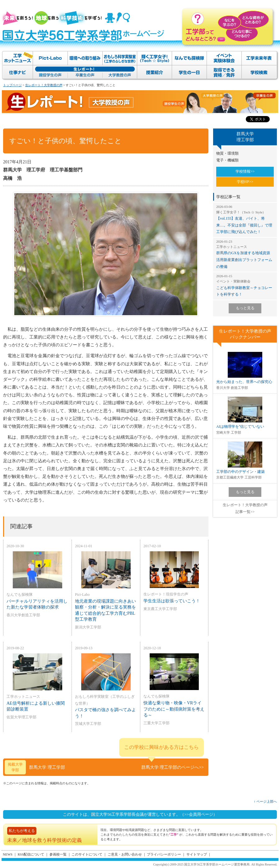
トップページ (12, 85)
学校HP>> (245, 182)
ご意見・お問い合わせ (125, 854)
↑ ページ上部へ (265, 801)
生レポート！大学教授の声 (44, 85)
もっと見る (245, 308)
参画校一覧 (58, 854)
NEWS (8, 854)
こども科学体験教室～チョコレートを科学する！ (245, 285)
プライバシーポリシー (164, 854)
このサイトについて (87, 854)
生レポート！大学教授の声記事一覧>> (245, 508)
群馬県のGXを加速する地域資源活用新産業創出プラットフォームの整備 (245, 254)
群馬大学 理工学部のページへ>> (173, 767)
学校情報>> (245, 171)
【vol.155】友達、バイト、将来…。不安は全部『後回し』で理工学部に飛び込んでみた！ (245, 219)
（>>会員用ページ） (199, 814)
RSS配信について (31, 854)
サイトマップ (197, 854)
